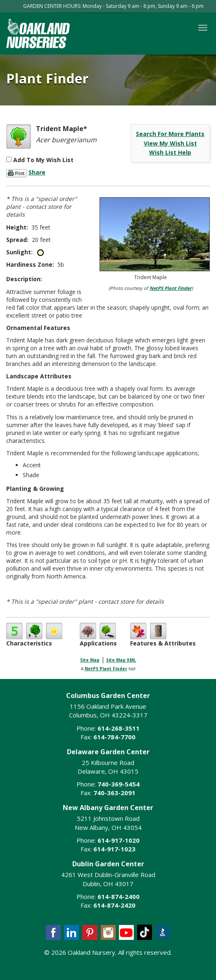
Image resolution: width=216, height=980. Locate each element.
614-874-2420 (114, 905)
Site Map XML (121, 660)
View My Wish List (170, 143)
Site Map (90, 660)
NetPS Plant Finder (171, 288)
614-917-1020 (119, 840)
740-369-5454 (119, 784)
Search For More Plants (170, 134)
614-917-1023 (114, 849)
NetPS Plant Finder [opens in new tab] (106, 669)
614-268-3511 (119, 728)
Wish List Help (170, 152)
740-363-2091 (114, 793)
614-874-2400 (119, 896)
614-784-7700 (114, 737)
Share (37, 172)
